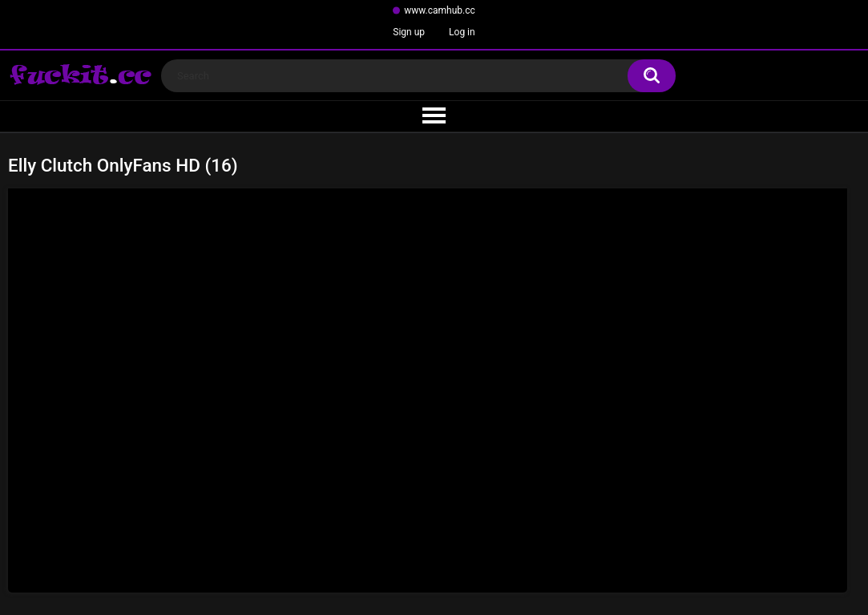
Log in (462, 32)
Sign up (409, 32)
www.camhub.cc (440, 10)
